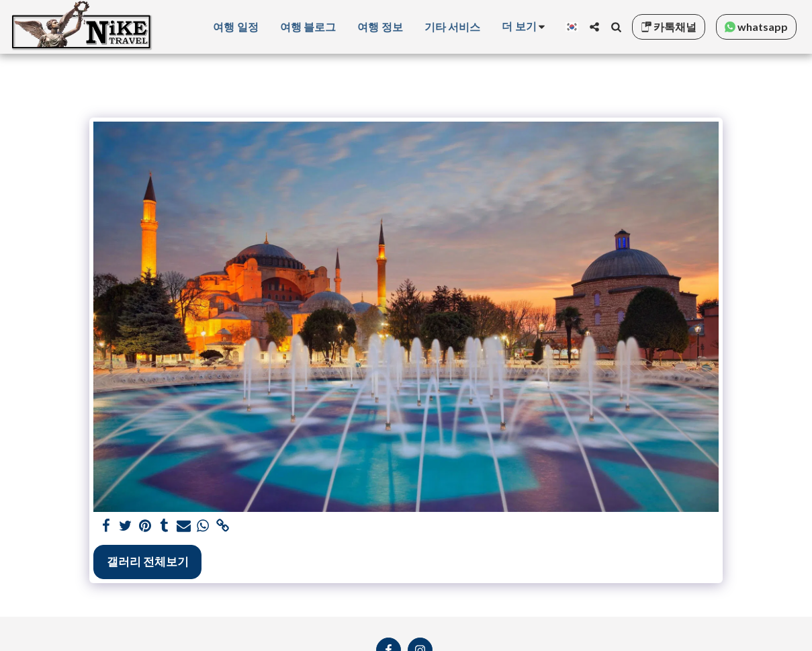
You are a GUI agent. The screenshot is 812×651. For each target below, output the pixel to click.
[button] (594, 27)
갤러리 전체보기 (148, 562)
